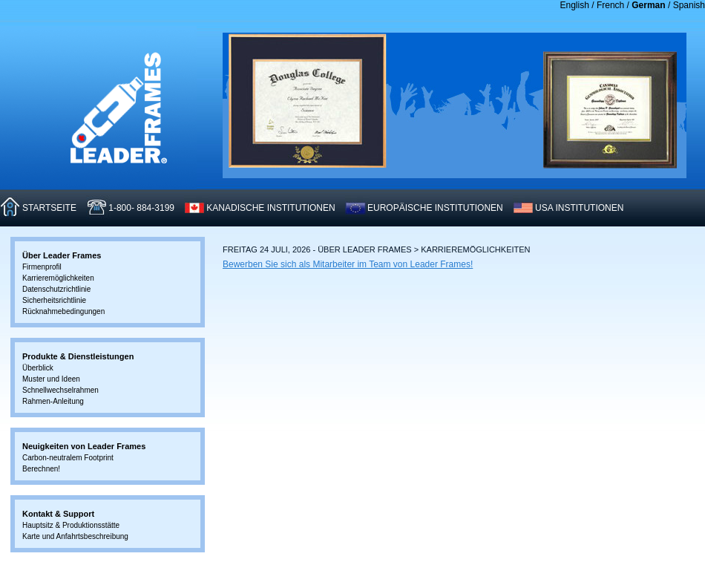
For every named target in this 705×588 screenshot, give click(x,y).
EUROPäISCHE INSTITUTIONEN (435, 208)
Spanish (689, 5)
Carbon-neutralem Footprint (68, 458)
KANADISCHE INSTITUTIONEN (270, 208)
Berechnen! (41, 469)
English (575, 5)
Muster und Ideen (51, 379)
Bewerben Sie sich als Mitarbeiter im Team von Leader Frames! (348, 264)
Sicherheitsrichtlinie (54, 300)
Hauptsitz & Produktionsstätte (71, 525)
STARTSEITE (49, 208)
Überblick (38, 368)
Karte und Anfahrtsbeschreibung (75, 536)
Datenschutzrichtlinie (56, 289)
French (610, 5)
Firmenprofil (42, 267)
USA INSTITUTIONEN (579, 208)
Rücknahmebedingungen (63, 311)
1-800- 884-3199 (141, 208)
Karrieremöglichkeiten (58, 278)
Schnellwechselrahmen (60, 390)
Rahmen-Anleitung (53, 401)
